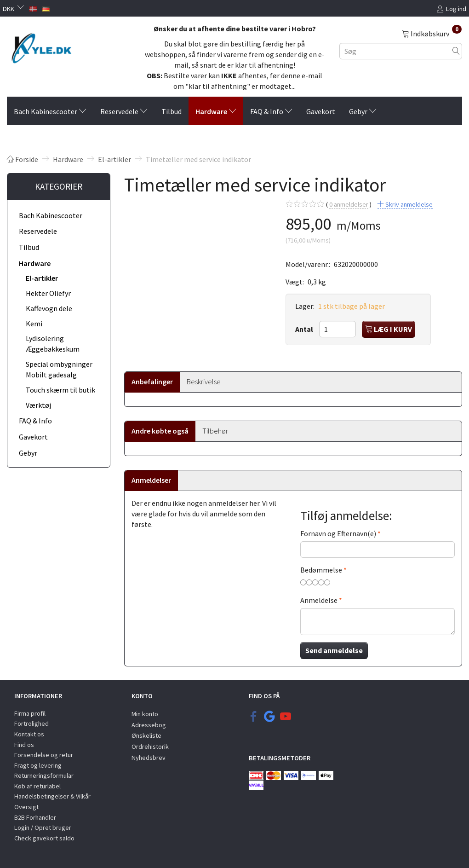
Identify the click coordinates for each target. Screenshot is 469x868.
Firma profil (30, 713)
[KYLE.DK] (42, 47)
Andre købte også (160, 431)
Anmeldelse (319, 600)
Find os (24, 745)
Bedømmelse (321, 570)
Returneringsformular (44, 775)
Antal (305, 329)
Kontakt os (29, 734)
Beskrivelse (204, 382)
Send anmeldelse (334, 650)
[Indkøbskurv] (432, 33)
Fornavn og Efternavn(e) (338, 533)
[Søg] (456, 51)
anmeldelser (349, 205)
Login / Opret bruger (43, 827)
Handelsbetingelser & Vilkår (52, 796)
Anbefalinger (152, 382)
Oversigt (26, 807)
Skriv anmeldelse (408, 204)
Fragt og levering (38, 765)
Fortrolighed (31, 723)
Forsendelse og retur (44, 755)
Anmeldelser (151, 480)
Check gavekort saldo (44, 838)
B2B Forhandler (35, 817)
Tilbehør (215, 431)
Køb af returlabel (37, 786)
